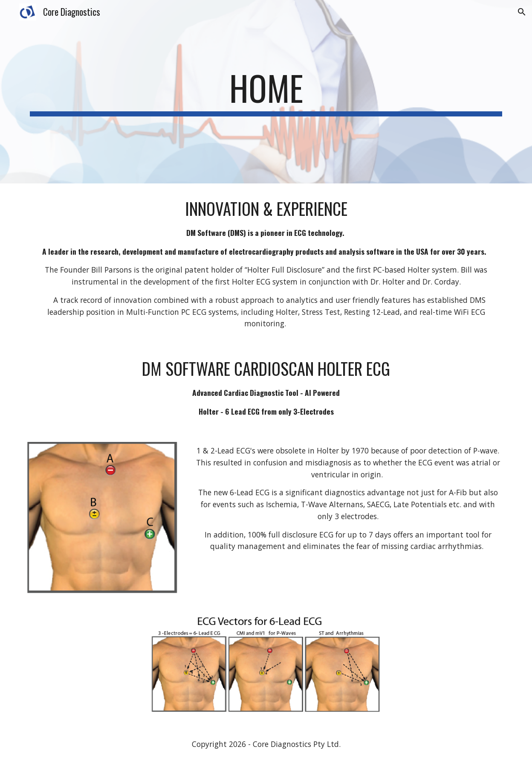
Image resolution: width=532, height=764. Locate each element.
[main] (266, 92)
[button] (522, 12)
